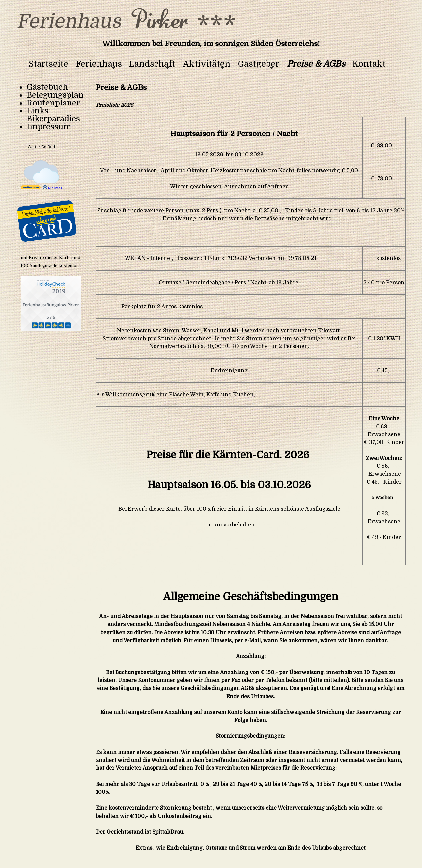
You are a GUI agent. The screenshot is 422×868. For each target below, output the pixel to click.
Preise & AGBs (316, 64)
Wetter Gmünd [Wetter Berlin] (41, 147)
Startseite (48, 64)
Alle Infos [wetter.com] (53, 188)
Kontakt (369, 64)
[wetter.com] (31, 188)
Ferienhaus (99, 64)
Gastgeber (259, 64)
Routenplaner (53, 103)
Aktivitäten (207, 64)
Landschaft (152, 64)
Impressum (49, 127)
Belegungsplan (55, 95)
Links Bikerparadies (53, 115)
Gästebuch (47, 87)
